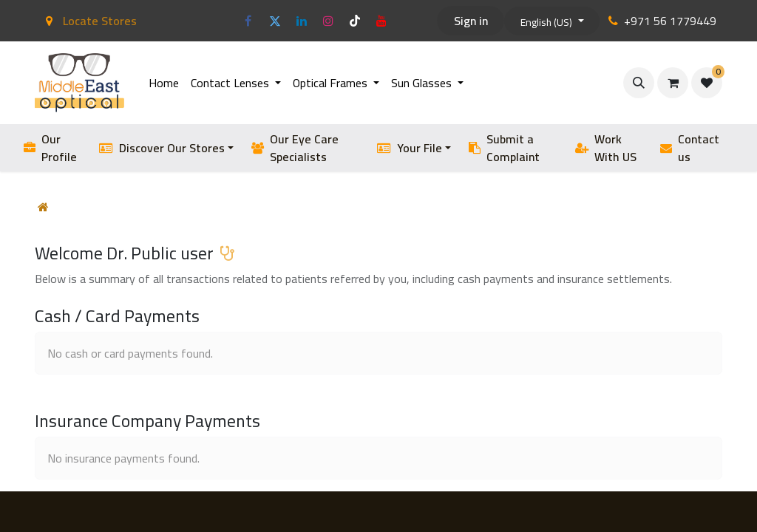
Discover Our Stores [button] (162, 148)
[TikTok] (355, 21)
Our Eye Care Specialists (295, 148)
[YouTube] (381, 21)
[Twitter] (275, 21)
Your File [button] (410, 148)
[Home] (43, 207)
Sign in (471, 21)
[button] (639, 83)
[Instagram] (328, 21)
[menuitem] (164, 83)
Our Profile (50, 148)
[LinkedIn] (302, 21)
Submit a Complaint (504, 148)
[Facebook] (248, 21)
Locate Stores (89, 21)
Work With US (606, 148)
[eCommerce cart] (673, 83)
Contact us (689, 148)
